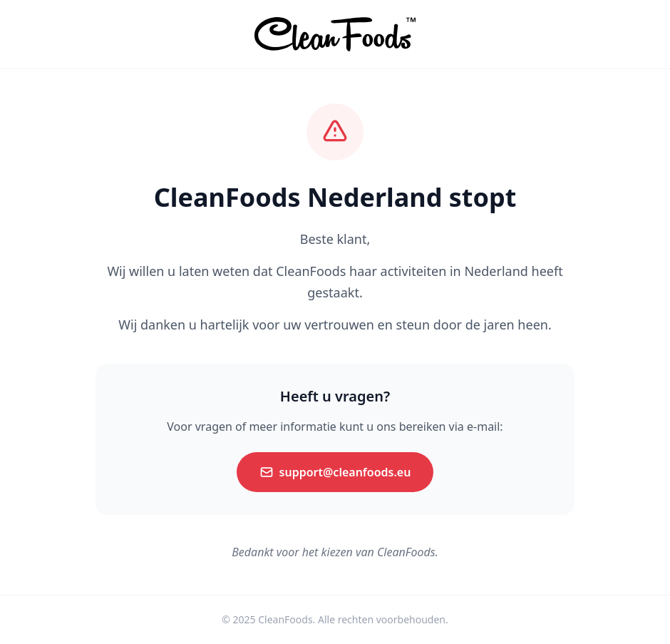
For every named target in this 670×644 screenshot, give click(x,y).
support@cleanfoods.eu (335, 472)
